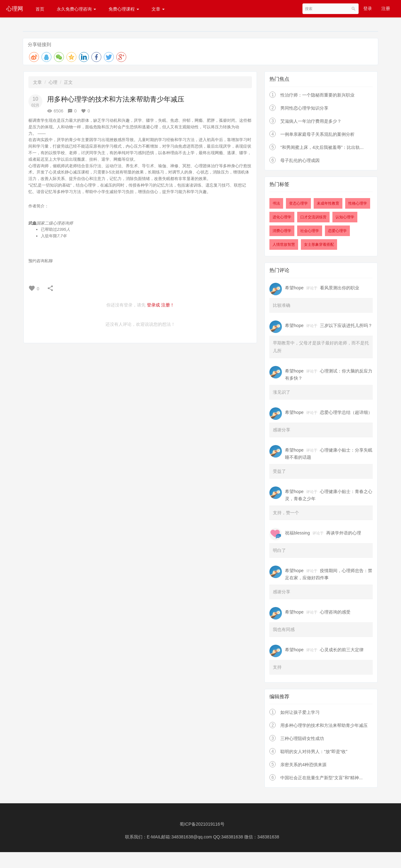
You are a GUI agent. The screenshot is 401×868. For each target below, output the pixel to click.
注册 (386, 8)
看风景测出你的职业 (340, 288)
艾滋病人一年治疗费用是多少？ (311, 121)
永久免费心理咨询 (76, 9)
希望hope (294, 288)
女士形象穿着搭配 (319, 244)
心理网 (15, 9)
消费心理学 (282, 231)
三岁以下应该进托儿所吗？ (346, 325)
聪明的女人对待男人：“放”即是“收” (314, 752)
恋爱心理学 (337, 231)
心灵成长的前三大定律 (342, 650)
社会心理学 (310, 231)
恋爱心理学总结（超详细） (346, 412)
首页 (40, 9)
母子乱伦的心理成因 (300, 160)
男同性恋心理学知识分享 (304, 108)
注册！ (168, 305)
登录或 (153, 305)
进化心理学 (282, 217)
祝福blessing (297, 533)
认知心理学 (345, 217)
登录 (368, 8)
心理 (53, 82)
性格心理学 (358, 203)
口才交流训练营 (313, 217)
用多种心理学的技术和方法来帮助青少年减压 (324, 725)
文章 (158, 9)
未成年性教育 (328, 203)
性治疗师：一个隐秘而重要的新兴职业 (317, 95)
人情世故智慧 (284, 244)
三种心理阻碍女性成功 (302, 738)
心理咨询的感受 (335, 612)
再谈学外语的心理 (344, 533)
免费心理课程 (124, 9)
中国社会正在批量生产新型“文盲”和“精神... (321, 778)
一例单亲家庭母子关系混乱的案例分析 (317, 134)
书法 (276, 203)
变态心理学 (298, 203)
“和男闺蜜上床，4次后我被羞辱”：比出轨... (322, 147)
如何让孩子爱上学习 (300, 712)
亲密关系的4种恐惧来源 (303, 765)
